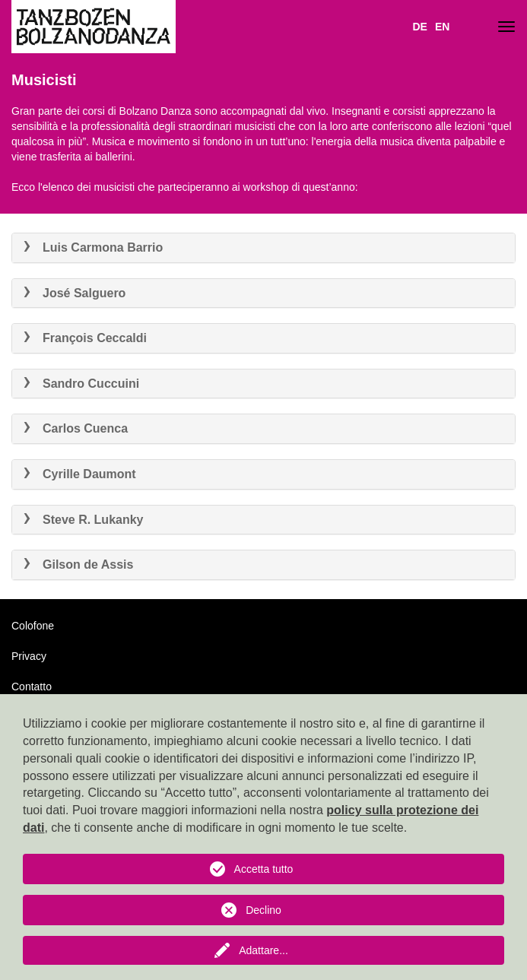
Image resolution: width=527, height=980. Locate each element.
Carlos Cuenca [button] (76, 428)
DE (419, 27)
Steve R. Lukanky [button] (84, 520)
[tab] (263, 248)
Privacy (29, 656)
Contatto (32, 687)
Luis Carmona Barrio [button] (93, 247)
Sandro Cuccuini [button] (81, 384)
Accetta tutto (264, 869)
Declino (263, 910)
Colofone (33, 626)
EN (442, 27)
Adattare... (263, 950)
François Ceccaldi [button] (85, 338)
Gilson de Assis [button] (78, 565)
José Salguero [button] (75, 293)
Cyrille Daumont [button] (80, 474)
